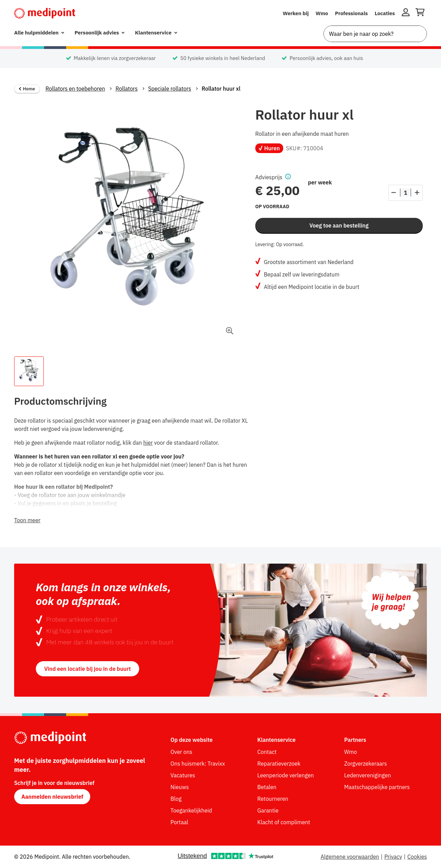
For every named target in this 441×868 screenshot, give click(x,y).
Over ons (181, 752)
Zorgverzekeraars (366, 764)
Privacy (393, 857)
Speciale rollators (170, 89)
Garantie (268, 810)
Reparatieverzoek (279, 764)
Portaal (179, 822)
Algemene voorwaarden (350, 857)
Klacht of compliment (284, 822)
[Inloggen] (406, 13)
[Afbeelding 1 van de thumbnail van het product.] (29, 371)
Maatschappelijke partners (377, 787)
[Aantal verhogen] (417, 193)
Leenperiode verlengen (286, 775)
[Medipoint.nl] (45, 13)
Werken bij (296, 13)
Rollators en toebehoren (75, 89)
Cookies (417, 857)
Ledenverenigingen (368, 775)
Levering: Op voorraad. (280, 244)
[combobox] (375, 34)
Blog (176, 799)
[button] (287, 177)
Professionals (351, 13)
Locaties (385, 13)
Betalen (267, 787)
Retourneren (273, 799)
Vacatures (183, 775)
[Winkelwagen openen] (420, 13)
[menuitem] (39, 33)
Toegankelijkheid (191, 810)
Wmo (322, 13)
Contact (267, 752)
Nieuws (180, 787)
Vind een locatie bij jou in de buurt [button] (88, 669)
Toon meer (27, 520)
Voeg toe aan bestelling (339, 225)
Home (27, 89)
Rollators (126, 89)
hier (148, 443)
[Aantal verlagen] (394, 193)
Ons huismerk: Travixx (198, 764)
